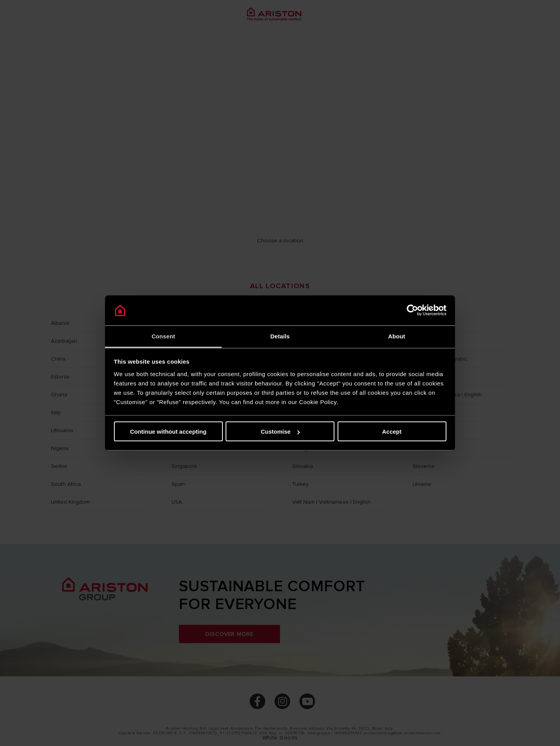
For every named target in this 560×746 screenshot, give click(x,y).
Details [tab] (280, 336)
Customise (280, 432)
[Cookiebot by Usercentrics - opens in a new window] (412, 310)
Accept (392, 432)
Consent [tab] (164, 336)
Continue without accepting (168, 432)
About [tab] (397, 336)
